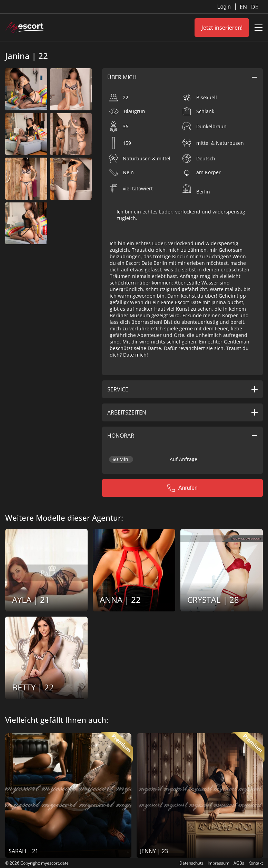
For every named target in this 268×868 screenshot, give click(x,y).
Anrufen (182, 488)
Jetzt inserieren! (222, 28)
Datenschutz (191, 863)
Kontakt (256, 863)
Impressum (219, 863)
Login (224, 7)
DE (255, 7)
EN (244, 7)
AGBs (239, 863)
